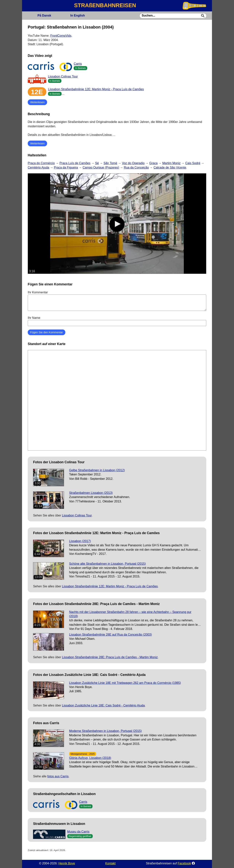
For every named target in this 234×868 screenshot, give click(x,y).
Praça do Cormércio (41, 163)
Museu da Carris (78, 832)
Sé (97, 163)
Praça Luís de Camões (75, 163)
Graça (153, 163)
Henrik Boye (67, 863)
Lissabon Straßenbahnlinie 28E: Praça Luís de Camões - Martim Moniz (110, 657)
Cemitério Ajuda (38, 168)
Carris (78, 64)
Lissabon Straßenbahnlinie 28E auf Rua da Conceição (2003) (111, 635)
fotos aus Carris (58, 776)
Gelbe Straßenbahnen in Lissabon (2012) (97, 470)
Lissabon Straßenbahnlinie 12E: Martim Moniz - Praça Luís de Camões (96, 89)
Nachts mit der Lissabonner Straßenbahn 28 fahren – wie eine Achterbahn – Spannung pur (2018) (130, 614)
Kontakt (110, 863)
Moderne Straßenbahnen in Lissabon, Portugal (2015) (105, 731)
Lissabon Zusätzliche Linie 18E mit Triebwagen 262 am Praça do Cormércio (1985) (125, 683)
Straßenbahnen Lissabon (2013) (91, 493)
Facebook (184, 863)
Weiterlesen (37, 102)
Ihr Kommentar (117, 301)
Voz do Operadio (133, 163)
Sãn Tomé (110, 163)
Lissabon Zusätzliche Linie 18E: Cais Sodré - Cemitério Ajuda (103, 705)
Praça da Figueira (66, 168)
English (77, 15)
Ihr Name (117, 321)
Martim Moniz (171, 163)
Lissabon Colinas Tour (63, 76)
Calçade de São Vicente (170, 168)
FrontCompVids (61, 36)
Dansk (44, 15)
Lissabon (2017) (80, 541)
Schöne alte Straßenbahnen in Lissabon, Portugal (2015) (108, 564)
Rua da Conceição (136, 168)
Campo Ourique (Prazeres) (101, 168)
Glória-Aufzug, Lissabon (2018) (90, 758)
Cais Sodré (193, 163)
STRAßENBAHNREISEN (105, 5)
